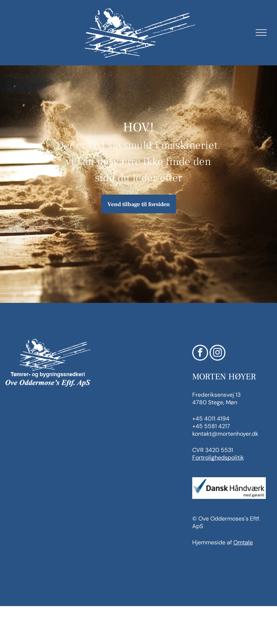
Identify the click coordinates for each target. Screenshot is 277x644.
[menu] (261, 32)
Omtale (243, 542)
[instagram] (217, 354)
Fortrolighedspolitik (218, 458)
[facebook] (200, 354)
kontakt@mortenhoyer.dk (225, 434)
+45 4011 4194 (211, 419)
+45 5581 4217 (211, 426)
